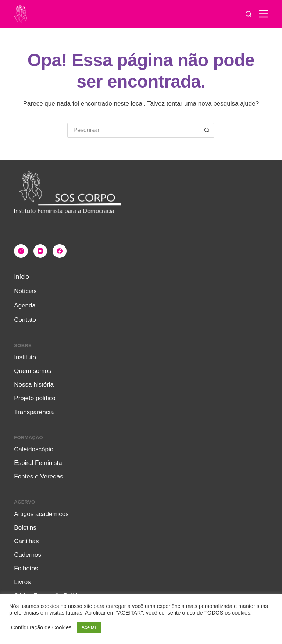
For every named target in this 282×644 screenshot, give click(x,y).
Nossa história (34, 385)
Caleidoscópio (34, 449)
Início (22, 277)
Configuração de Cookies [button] (41, 627)
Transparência (34, 412)
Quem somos (33, 371)
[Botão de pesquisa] (207, 130)
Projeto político (35, 398)
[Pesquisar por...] (133, 130)
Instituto (25, 357)
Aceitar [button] (89, 627)
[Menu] (263, 14)
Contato (25, 320)
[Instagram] (21, 251)
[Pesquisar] (249, 14)
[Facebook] (60, 251)
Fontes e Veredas (38, 476)
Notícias (25, 291)
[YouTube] (40, 251)
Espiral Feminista (38, 463)
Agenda (25, 305)
